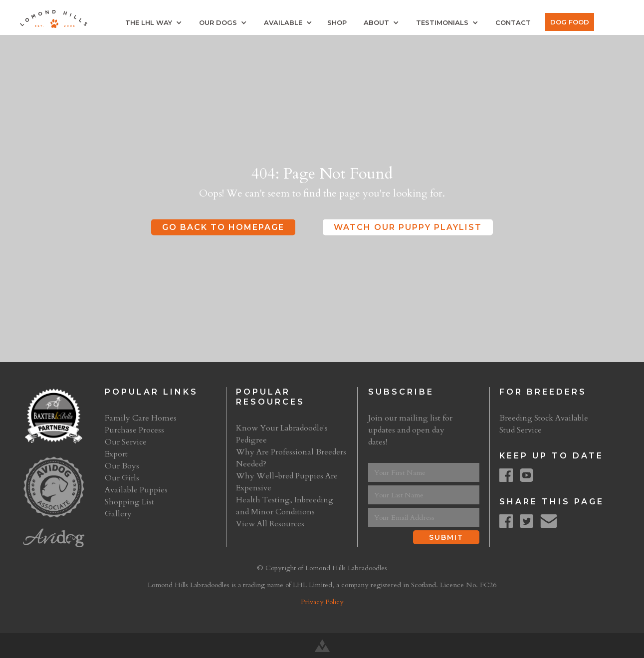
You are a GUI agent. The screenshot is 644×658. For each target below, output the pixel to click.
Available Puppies (136, 490)
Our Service (126, 442)
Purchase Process (134, 430)
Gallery (118, 514)
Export (116, 454)
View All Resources (270, 524)
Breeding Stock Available (544, 418)
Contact (513, 22)
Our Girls (122, 478)
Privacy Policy (322, 602)
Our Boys (122, 466)
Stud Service (521, 430)
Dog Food (570, 22)
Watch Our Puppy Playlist (408, 227)
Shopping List (129, 502)
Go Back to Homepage (223, 227)
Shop (337, 22)
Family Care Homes (141, 418)
